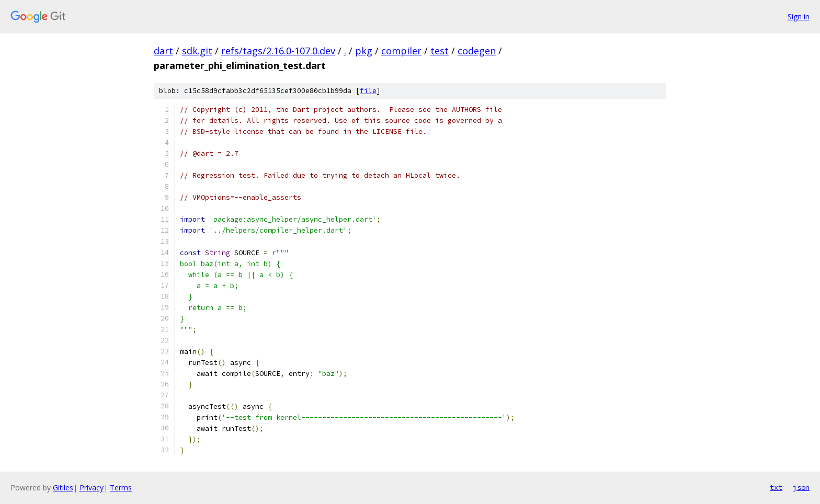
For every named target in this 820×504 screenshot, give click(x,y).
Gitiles (63, 488)
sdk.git (197, 51)
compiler (401, 51)
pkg (364, 51)
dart (163, 51)
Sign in (799, 16)
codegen (477, 51)
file (368, 91)
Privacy (92, 488)
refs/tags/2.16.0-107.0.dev (278, 51)
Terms (121, 488)
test (440, 51)
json (801, 487)
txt (776, 487)
